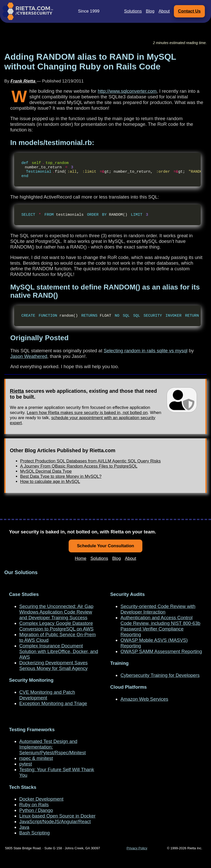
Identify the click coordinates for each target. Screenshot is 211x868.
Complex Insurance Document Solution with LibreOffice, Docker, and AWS (59, 651)
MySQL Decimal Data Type (46, 480)
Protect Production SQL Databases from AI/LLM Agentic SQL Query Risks (91, 470)
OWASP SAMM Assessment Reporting (161, 651)
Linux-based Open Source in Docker (57, 816)
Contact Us (189, 11)
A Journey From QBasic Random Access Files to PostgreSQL (79, 475)
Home (81, 558)
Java (24, 827)
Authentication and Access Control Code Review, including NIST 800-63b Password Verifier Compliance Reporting (160, 626)
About (164, 11)
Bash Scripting (34, 833)
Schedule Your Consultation (105, 546)
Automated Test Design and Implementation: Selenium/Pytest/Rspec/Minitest (52, 747)
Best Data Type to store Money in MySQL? (61, 486)
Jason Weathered (29, 365)
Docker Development (41, 799)
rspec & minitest (36, 758)
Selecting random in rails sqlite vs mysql (146, 360)
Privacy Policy (137, 848)
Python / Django (36, 810)
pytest (25, 764)
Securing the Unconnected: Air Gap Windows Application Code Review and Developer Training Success (56, 612)
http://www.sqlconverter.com (127, 91)
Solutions (133, 11)
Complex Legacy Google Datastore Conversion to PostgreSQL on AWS (56, 626)
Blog (150, 11)
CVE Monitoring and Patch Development (47, 695)
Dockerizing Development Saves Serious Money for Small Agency (53, 665)
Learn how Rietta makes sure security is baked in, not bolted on (87, 422)
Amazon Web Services (144, 699)
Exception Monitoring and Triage (53, 703)
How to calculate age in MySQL (50, 491)
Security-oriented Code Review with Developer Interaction (158, 609)
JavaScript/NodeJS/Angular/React (55, 821)
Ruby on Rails (34, 805)
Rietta (17, 400)
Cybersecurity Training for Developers (160, 675)
